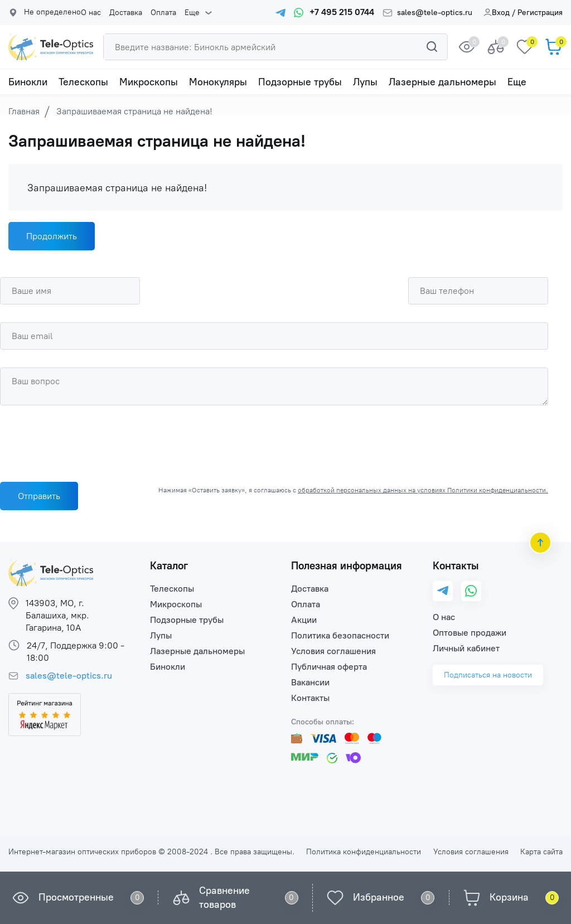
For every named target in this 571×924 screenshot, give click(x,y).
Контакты (310, 698)
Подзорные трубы (300, 82)
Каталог (169, 566)
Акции (304, 620)
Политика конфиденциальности (364, 852)
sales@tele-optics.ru (435, 13)
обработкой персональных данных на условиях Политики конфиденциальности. (423, 490)
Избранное (379, 897)
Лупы (365, 82)
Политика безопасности (340, 635)
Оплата (163, 13)
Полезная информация (347, 566)
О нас (91, 13)
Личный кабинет (466, 648)
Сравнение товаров (224, 898)
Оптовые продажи (470, 633)
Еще (192, 13)
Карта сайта (541, 852)
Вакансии (310, 682)
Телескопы (83, 82)
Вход (497, 13)
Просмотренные (76, 897)
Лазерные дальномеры (442, 82)
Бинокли (28, 82)
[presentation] (85, 441)
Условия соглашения (333, 651)
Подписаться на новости (488, 675)
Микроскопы (149, 82)
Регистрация (540, 13)
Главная (24, 111)
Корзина (509, 897)
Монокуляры (218, 82)
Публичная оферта (329, 667)
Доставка (126, 13)
